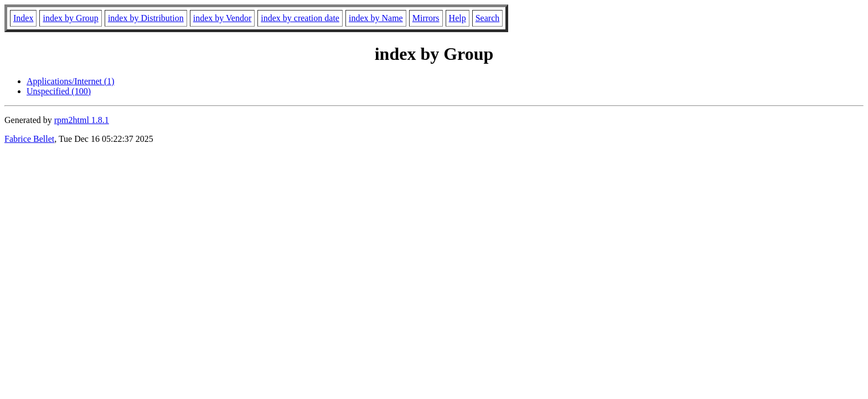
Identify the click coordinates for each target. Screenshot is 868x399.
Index (23, 18)
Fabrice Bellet (29, 139)
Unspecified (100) (59, 91)
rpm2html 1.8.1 (82, 120)
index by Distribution (146, 18)
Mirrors (426, 18)
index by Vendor (222, 18)
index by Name (376, 18)
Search (488, 18)
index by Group (70, 18)
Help (458, 18)
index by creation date (300, 18)
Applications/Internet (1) (71, 81)
